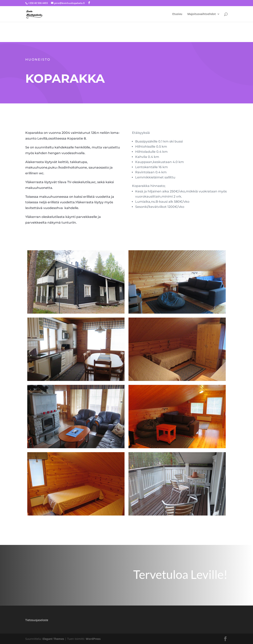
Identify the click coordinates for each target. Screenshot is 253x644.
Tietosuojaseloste (37, 620)
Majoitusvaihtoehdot (202, 14)
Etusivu (177, 14)
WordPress (93, 639)
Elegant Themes (53, 639)
